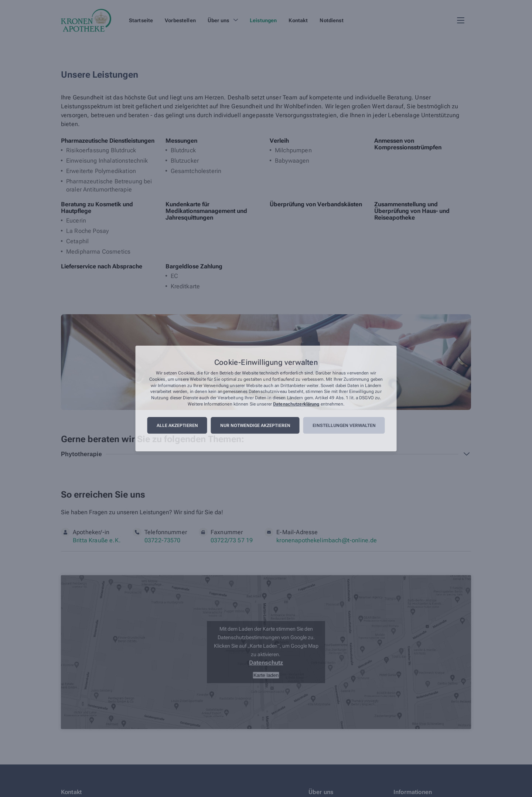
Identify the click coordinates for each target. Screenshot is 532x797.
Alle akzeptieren (177, 425)
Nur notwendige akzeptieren (255, 425)
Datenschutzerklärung (296, 404)
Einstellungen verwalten (344, 425)
